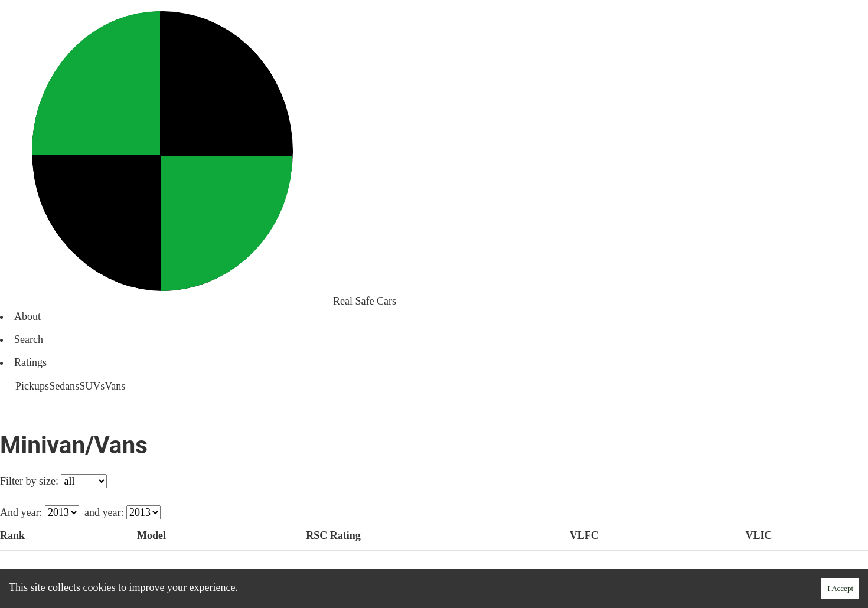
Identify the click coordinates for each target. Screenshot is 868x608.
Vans (115, 386)
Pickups (32, 386)
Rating (334, 535)
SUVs (92, 386)
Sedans (64, 386)
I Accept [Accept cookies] (840, 588)
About (27, 316)
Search (29, 339)
